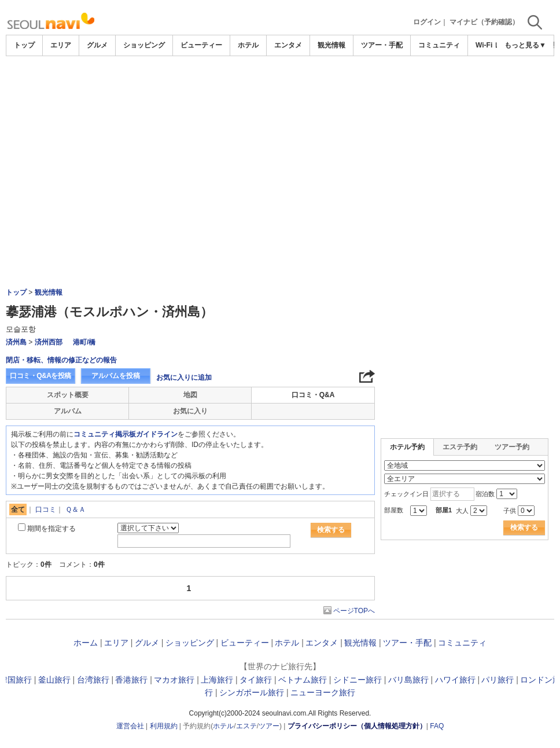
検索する (331, 530)
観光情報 (331, 45)
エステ (246, 726)
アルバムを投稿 (116, 376)
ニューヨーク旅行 (323, 692)
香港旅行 (131, 680)
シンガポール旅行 (252, 692)
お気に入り (190, 411)
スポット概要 (68, 395)
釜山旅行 (54, 680)
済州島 (16, 342)
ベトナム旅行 (303, 680)
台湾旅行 (93, 680)
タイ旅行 (256, 680)
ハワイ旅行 (455, 680)
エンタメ (288, 45)
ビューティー (201, 45)
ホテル (248, 45)
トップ (24, 45)
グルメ (97, 45)
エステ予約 (460, 447)
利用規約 (164, 726)
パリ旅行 (498, 680)
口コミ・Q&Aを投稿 (40, 376)
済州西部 (49, 342)
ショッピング (144, 45)
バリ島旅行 (408, 680)
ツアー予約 (512, 447)
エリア (61, 45)
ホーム (86, 643)
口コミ (46, 509)
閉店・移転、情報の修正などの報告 (61, 360)
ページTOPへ (354, 611)
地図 (190, 395)
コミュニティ (439, 45)
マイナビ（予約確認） (484, 22)
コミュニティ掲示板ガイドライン (126, 434)
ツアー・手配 (382, 45)
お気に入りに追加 (184, 377)
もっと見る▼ (525, 45)
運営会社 (130, 726)
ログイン (427, 22)
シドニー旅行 (358, 680)
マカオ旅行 (174, 680)
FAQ (437, 726)
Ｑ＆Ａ (75, 509)
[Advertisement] (280, 88)
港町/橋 (84, 342)
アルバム (68, 411)
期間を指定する (51, 529)
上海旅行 (217, 680)
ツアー (269, 726)
